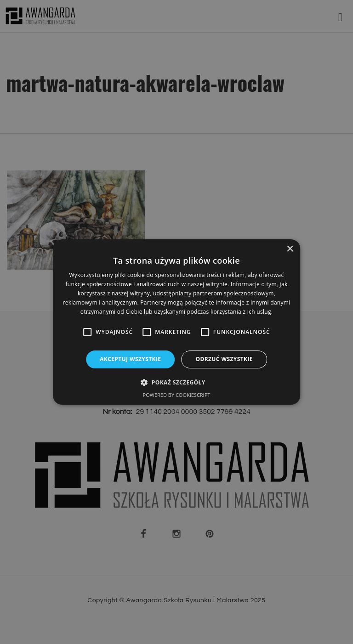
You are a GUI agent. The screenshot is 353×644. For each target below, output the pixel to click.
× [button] (290, 249)
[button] (176, 382)
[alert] (176, 322)
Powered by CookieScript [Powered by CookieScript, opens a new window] (177, 395)
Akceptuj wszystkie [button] (130, 359)
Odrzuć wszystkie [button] (224, 359)
